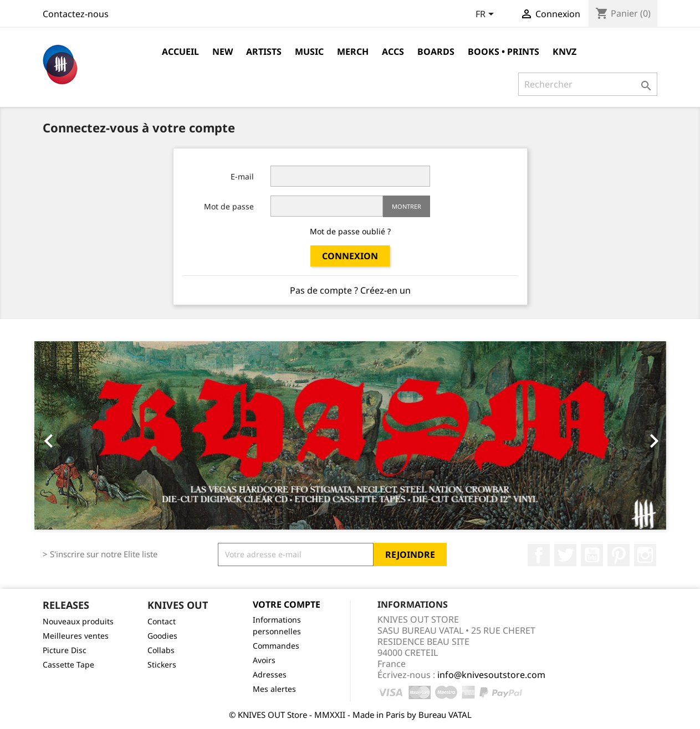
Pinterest (619, 555)
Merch (353, 52)
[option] (350, 435)
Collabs (161, 650)
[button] (82, 435)
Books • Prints (504, 52)
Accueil (180, 52)
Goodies (162, 636)
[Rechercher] (588, 84)
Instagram (645, 555)
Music (309, 52)
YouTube (592, 555)
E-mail (242, 176)
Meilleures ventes (76, 636)
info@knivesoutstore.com (491, 675)
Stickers (162, 664)
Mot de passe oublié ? (350, 231)
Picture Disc (65, 650)
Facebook (539, 555)
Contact (162, 621)
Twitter (565, 555)
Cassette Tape (68, 664)
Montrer (407, 206)
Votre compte (287, 604)
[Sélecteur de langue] (487, 15)
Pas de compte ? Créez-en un (350, 290)
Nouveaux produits (78, 621)
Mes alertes (274, 689)
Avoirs (264, 660)
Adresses (270, 674)
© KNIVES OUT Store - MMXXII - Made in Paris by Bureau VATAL (350, 715)
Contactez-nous (76, 14)
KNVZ (564, 52)
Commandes (276, 646)
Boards (436, 52)
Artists (264, 52)
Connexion (350, 256)
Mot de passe (229, 206)
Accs (393, 52)
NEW (223, 52)
